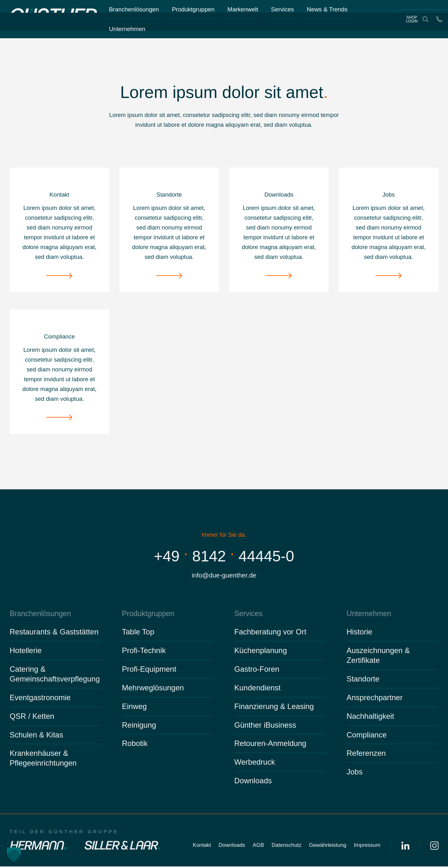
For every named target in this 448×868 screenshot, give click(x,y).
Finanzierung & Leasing (274, 708)
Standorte (363, 681)
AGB (258, 847)
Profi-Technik (144, 652)
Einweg (134, 708)
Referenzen (366, 755)
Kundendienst (257, 690)
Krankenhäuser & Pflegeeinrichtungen (43, 760)
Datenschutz (287, 847)
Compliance (367, 736)
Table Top (138, 634)
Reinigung (139, 727)
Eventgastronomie (40, 699)
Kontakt (202, 847)
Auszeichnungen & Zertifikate (378, 657)
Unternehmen (127, 32)
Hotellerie (26, 652)
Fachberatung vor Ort (270, 634)
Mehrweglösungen (153, 690)
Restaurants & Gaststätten (54, 634)
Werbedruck (255, 764)
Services (283, 12)
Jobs (355, 774)
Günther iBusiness (265, 727)
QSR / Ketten (32, 718)
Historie (359, 634)
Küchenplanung (261, 652)
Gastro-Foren (257, 671)
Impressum (367, 847)
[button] (14, 854)
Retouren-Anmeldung (270, 745)
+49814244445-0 (224, 556)
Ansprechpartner (375, 699)
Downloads (253, 782)
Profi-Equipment (149, 671)
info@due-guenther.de (224, 576)
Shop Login (412, 22)
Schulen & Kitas (36, 736)
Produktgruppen (193, 12)
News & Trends (328, 12)
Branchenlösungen (134, 12)
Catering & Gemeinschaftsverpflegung (55, 676)
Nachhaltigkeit (370, 718)
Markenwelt (243, 12)
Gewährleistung (328, 847)
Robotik (135, 745)
